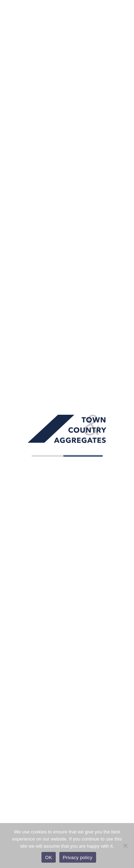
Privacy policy (78, 857)
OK (48, 857)
